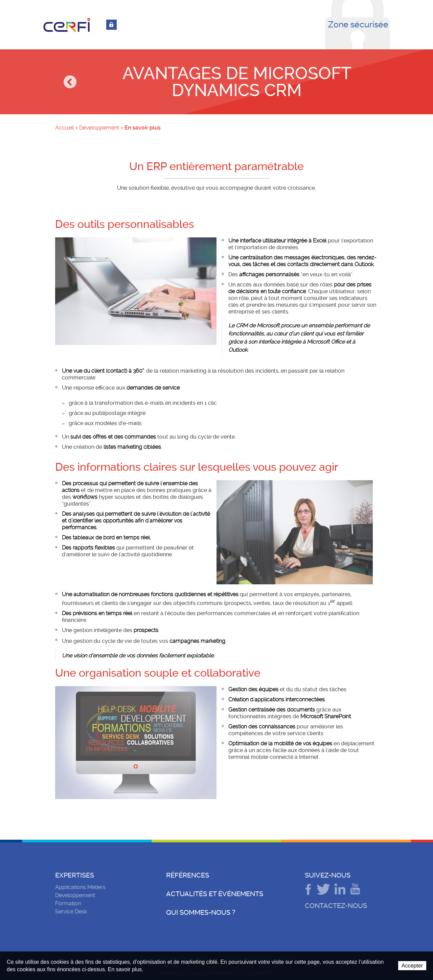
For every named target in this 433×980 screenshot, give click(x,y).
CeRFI (67, 25)
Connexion (111, 25)
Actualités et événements (215, 894)
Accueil (64, 128)
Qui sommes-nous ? (201, 912)
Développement (99, 128)
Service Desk (71, 912)
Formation (68, 903)
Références (188, 875)
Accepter (412, 966)
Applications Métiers (80, 887)
